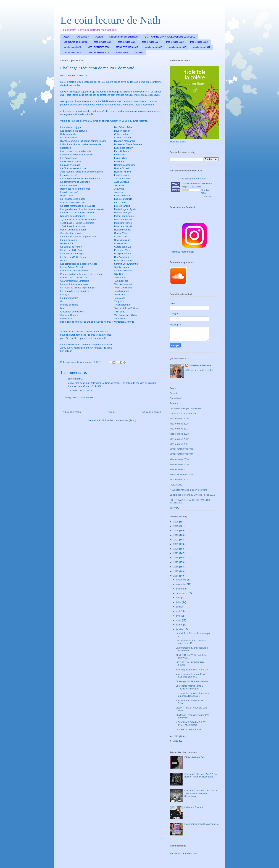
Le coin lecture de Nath (110, 20)
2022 (176, 540)
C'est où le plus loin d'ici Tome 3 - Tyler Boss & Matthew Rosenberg (201, 793)
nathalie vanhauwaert (201, 365)
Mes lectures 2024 (151, 42)
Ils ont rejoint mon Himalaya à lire (201, 824)
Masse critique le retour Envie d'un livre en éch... (191, 675)
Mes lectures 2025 (127, 42)
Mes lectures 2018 (153, 47)
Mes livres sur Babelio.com (184, 854)
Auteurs (99, 37)
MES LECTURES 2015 (98, 53)
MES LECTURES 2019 (127, 47)
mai (178, 611)
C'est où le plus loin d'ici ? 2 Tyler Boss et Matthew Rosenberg (201, 775)
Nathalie (186, 184)
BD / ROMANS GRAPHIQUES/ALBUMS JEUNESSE (170, 37)
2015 (176, 571)
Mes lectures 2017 (201, 47)
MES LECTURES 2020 (98, 47)
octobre (180, 589)
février (180, 625)
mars (179, 620)
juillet (179, 602)
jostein (72, 379)
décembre (182, 580)
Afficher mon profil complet (199, 370)
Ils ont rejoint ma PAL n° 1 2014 (192, 670)
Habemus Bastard (194, 807)
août (179, 598)
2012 (176, 741)
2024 (176, 531)
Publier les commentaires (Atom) (119, 420)
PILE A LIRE (122, 53)
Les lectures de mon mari (76, 42)
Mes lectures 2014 (72, 53)
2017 (176, 562)
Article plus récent (72, 412)
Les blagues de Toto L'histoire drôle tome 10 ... (191, 642)
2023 (176, 535)
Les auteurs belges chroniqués (124, 37)
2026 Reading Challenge (192, 178)
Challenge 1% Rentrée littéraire (192, 681)
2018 (176, 558)
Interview (139, 53)
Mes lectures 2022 (199, 42)
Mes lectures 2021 (72, 47)
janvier (180, 629)
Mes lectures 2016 (177, 47)
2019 (176, 553)
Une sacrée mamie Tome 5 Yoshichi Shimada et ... (189, 687)
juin (178, 607)
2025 (176, 526)
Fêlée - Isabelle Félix (195, 757)
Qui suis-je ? (83, 37)
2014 (176, 576)
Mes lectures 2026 (103, 42)
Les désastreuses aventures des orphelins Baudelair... (192, 695)
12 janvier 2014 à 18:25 (80, 391)
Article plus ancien (152, 412)
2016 (176, 567)
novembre (182, 584)
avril (179, 616)
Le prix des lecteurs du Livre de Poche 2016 (192, 495)
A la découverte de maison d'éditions (189, 490)
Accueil (67, 37)
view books (208, 196)
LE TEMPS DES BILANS (188, 730)
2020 (176, 549)
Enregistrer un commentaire (79, 397)
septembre (182, 593)
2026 (176, 522)
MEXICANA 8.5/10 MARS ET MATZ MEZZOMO (190, 724)
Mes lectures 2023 (175, 42)
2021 (176, 544)
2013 (176, 736)
